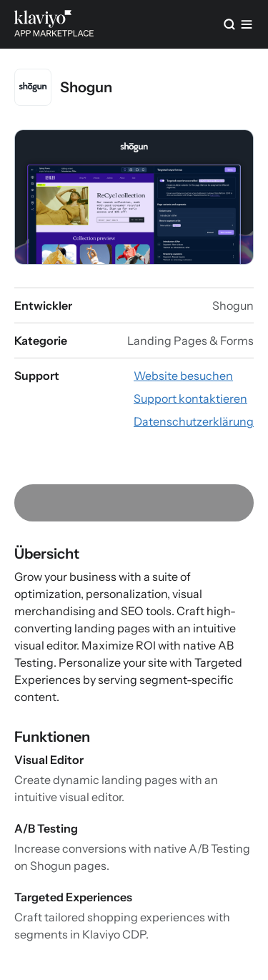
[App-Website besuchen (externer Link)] (183, 376)
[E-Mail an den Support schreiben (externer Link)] (190, 398)
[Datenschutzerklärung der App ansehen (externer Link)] (194, 421)
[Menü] (247, 24)
